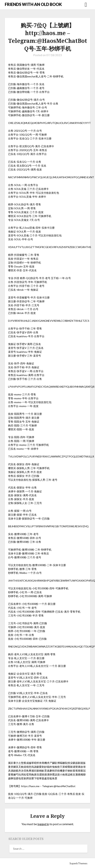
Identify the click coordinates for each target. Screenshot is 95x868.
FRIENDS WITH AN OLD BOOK (33, 4)
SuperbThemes (78, 863)
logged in (43, 824)
